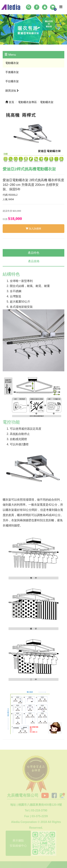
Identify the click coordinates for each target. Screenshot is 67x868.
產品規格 (34, 261)
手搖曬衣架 (12, 72)
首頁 (10, 102)
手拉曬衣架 (12, 81)
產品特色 (34, 253)
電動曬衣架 (12, 63)
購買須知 (12, 91)
